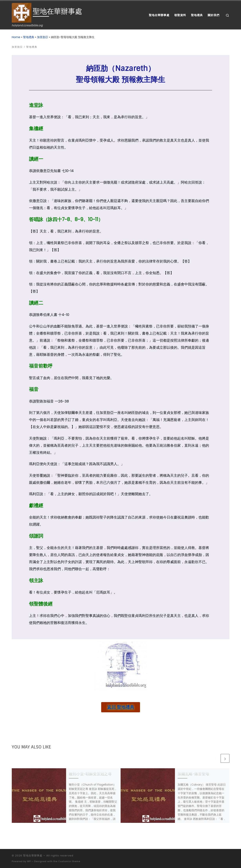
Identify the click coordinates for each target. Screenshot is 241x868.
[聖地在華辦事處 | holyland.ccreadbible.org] (22, 12)
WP (29, 861)
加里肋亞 (43, 37)
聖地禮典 (29, 37)
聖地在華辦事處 (33, 856)
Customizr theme (69, 861)
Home (16, 37)
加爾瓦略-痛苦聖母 (193, 774)
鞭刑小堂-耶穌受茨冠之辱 (90, 774)
